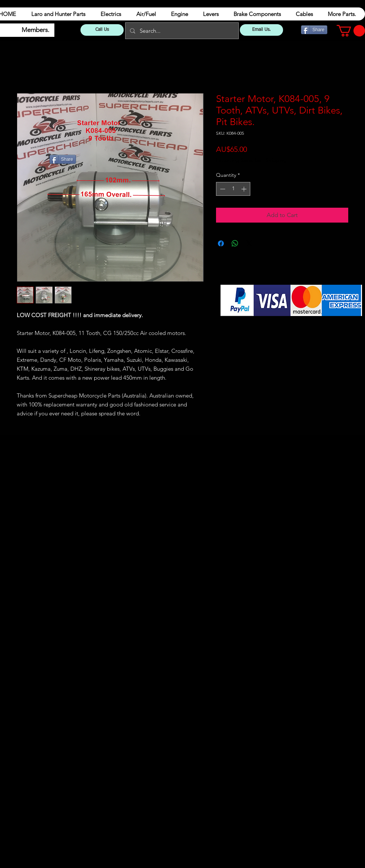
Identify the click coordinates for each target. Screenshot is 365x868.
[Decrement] (222, 189)
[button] (351, 31)
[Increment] (245, 189)
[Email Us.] (261, 30)
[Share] (314, 30)
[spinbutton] (233, 189)
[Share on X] (249, 243)
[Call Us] (102, 30)
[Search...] (181, 31)
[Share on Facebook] (221, 243)
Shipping (276, 160)
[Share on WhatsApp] (235, 243)
